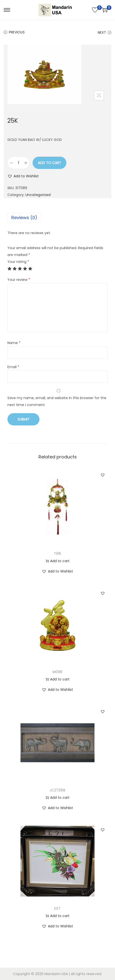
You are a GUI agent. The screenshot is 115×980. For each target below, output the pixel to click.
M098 (57, 672)
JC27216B (57, 790)
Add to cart (49, 163)
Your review (19, 280)
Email (13, 367)
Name (14, 343)
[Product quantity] (19, 163)
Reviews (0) (24, 218)
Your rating (18, 262)
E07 (57, 908)
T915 (57, 554)
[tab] (57, 218)
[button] (23, 176)
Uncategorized (38, 195)
